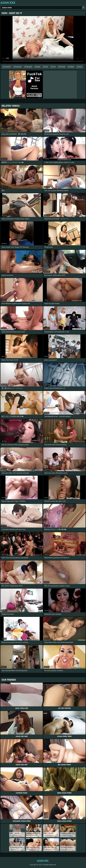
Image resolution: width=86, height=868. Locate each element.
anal (46, 67)
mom (80, 67)
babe (38, 67)
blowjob (29, 67)
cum (54, 67)
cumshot (8, 67)
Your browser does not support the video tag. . (43, 40)
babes (72, 67)
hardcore (18, 67)
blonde (63, 67)
